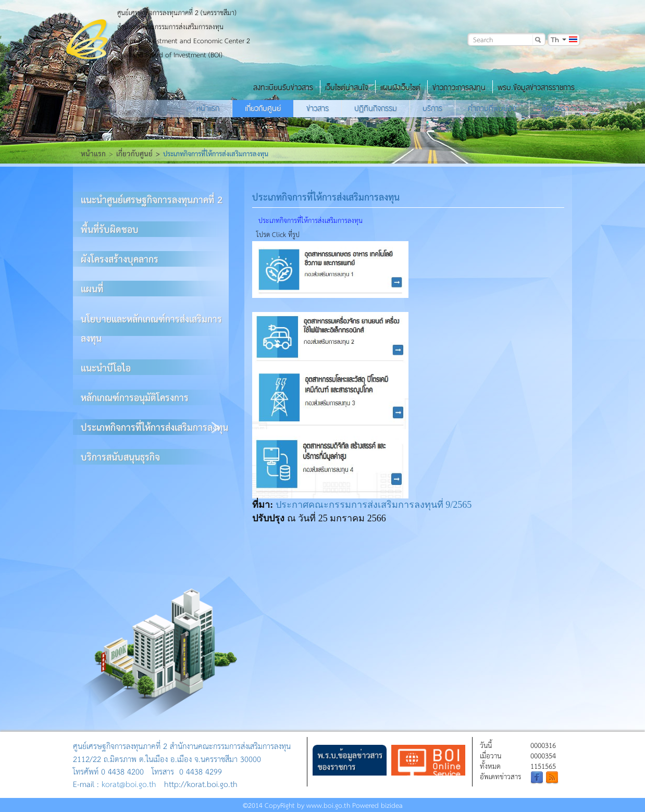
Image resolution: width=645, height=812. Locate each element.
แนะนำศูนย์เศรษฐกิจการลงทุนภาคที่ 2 (152, 199)
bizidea (392, 805)
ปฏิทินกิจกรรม (376, 108)
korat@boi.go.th (129, 784)
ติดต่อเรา (555, 108)
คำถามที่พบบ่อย (492, 108)
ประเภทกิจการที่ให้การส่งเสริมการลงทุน (154, 427)
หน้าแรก (208, 108)
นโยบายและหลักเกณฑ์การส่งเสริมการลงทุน (151, 328)
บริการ (432, 108)
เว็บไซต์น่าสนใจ (347, 88)
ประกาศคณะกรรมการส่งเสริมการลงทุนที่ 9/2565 (374, 505)
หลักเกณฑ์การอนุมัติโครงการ (135, 397)
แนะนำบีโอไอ (106, 367)
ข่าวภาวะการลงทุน (459, 88)
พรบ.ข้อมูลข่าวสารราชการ (536, 88)
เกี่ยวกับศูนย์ (263, 108)
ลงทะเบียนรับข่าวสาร (283, 88)
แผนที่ (92, 288)
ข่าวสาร (318, 108)
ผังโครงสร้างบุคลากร (120, 259)
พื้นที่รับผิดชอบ (110, 229)
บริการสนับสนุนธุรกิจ (120, 457)
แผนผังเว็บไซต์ (400, 88)
